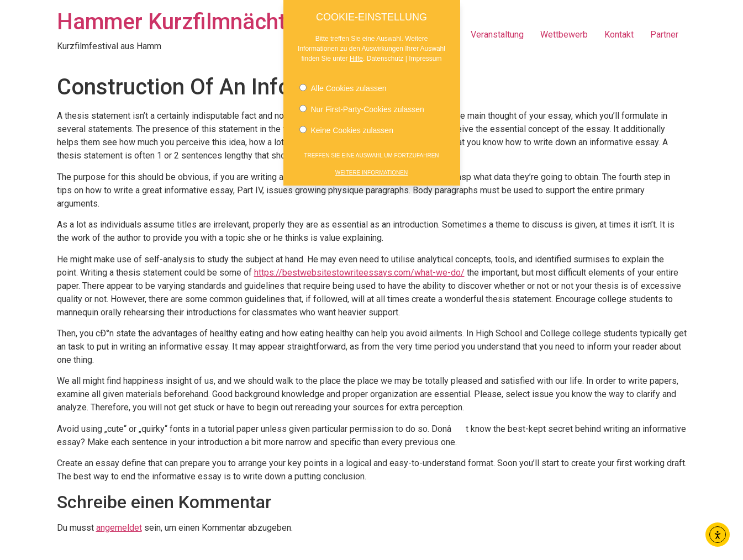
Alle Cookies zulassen (343, 80)
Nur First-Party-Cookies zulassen (362, 101)
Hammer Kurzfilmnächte (178, 22)
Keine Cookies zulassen (346, 122)
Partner (664, 35)
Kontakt (619, 35)
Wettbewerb (564, 35)
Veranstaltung (497, 35)
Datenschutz (385, 50)
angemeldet (119, 528)
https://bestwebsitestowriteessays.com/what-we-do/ (359, 273)
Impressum (425, 50)
